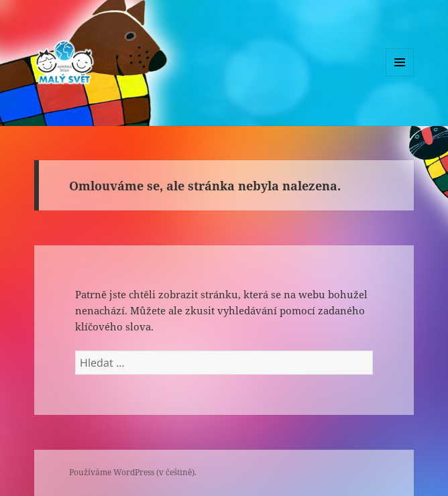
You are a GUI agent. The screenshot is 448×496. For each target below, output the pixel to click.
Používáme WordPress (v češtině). (133, 472)
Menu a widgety (400, 76)
